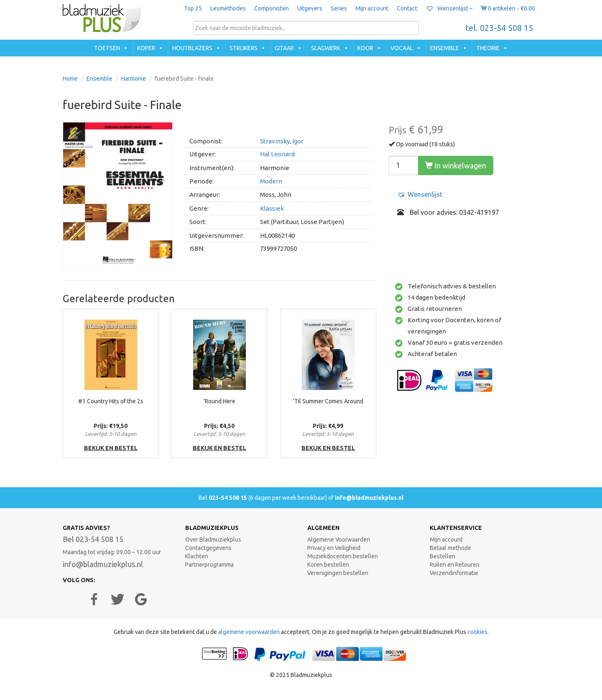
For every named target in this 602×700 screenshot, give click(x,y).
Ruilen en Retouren (455, 565)
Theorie (488, 48)
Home (70, 79)
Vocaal (402, 48)
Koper (146, 48)
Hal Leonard (277, 154)
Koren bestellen (328, 565)
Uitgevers (310, 8)
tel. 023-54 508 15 (499, 28)
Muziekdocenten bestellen (343, 556)
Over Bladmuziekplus (213, 540)
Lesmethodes (228, 8)
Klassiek (272, 208)
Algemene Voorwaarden (339, 540)
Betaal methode (450, 548)
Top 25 (193, 8)
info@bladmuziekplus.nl (369, 498)
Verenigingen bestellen (338, 573)
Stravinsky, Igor (282, 141)
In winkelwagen (456, 165)
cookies (477, 632)
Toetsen (107, 48)
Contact (407, 8)
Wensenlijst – (449, 8)
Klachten (197, 556)
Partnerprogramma (209, 565)
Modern (271, 181)
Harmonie (134, 79)
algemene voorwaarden (249, 632)
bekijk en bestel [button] (111, 448)
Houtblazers (192, 48)
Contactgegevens (208, 548)
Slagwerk (326, 48)
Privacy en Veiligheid (334, 548)
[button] (420, 195)
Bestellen (443, 556)
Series (339, 8)
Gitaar (284, 48)
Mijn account (372, 8)
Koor (365, 48)
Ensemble (445, 48)
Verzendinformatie (454, 573)
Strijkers (244, 48)
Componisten (272, 8)
